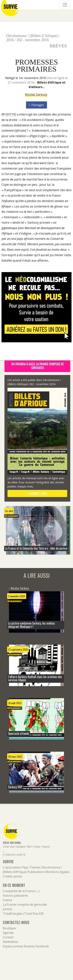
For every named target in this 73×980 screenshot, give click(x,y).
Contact (8, 937)
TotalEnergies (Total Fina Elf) (23, 914)
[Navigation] (65, 5)
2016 (10, 40)
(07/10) (9, 114)
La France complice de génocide (25, 905)
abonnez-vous (37, 493)
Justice (7, 909)
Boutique (9, 928)
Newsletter (11, 942)
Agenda (8, 933)
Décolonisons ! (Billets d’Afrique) (32, 36)
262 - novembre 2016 (33, 40)
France (7, 900)
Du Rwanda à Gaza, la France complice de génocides (37, 366)
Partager (37, 105)
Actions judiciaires (15, 896)
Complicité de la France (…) (21, 891)
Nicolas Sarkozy (36, 94)
